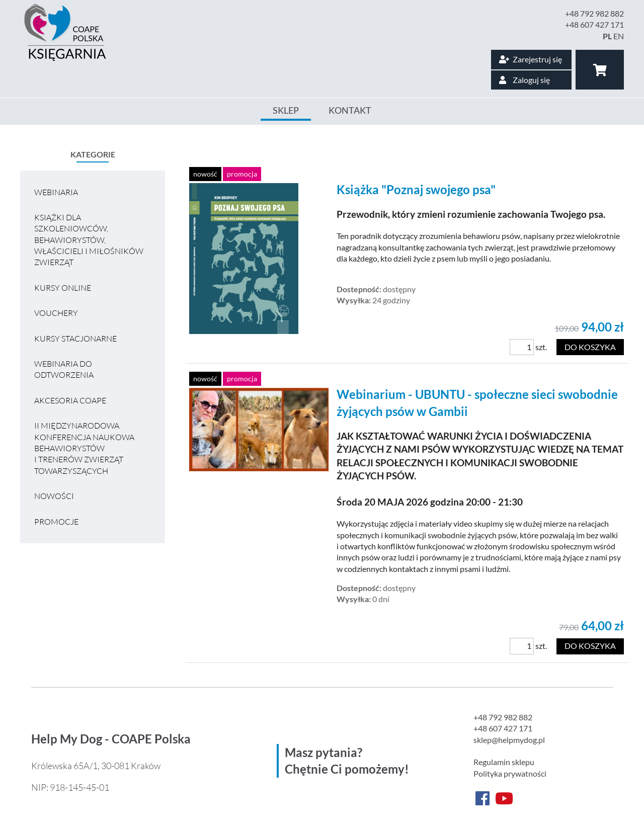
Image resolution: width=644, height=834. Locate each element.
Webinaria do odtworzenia (64, 369)
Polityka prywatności (510, 773)
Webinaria (56, 192)
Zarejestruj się (531, 59)
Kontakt (350, 110)
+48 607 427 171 (594, 24)
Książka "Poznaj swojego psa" (416, 189)
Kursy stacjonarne (75, 339)
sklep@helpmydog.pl (509, 740)
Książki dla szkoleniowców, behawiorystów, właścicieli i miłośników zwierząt (89, 240)
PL (607, 36)
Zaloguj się (525, 80)
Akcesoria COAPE (70, 400)
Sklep (286, 110)
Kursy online (63, 288)
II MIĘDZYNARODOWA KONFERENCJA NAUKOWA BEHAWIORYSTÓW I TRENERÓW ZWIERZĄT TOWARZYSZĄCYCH (84, 448)
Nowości (54, 496)
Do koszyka (590, 347)
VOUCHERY (56, 313)
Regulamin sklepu (504, 762)
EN (619, 36)
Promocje (56, 522)
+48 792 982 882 (594, 13)
